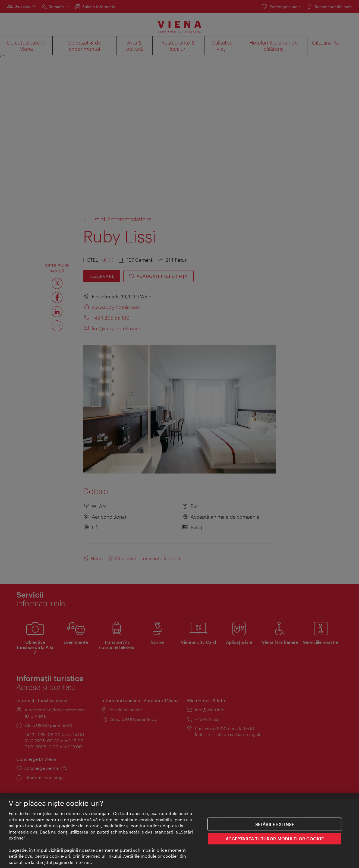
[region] (179, 831)
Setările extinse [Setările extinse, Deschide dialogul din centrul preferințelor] (275, 824)
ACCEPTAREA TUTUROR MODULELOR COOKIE (275, 839)
